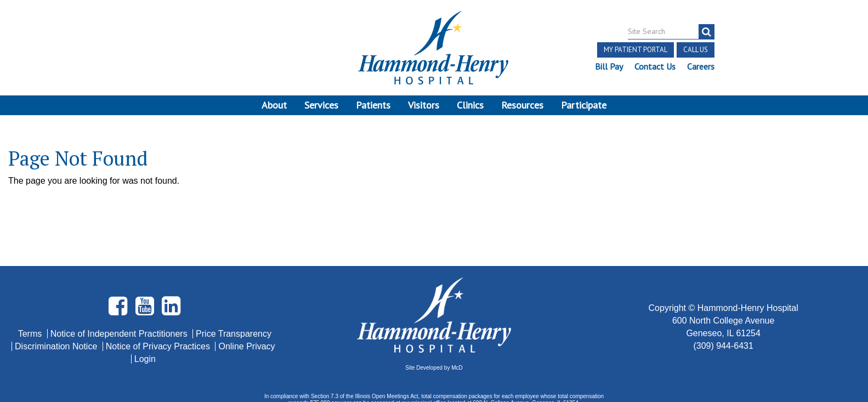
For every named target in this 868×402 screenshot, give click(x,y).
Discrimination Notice (57, 295)
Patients (373, 105)
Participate (584, 105)
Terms (31, 282)
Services (321, 105)
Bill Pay (609, 66)
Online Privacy (246, 295)
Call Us (696, 50)
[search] (707, 32)
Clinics (470, 105)
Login (145, 307)
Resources (522, 105)
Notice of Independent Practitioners (120, 282)
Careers (701, 66)
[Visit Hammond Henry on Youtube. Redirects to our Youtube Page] (146, 259)
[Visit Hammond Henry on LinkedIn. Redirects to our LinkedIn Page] (171, 259)
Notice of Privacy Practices (159, 295)
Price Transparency (234, 282)
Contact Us (655, 66)
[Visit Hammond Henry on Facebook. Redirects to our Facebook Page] (119, 259)
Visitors (424, 105)
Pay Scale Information (434, 369)
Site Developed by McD (434, 317)
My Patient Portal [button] (636, 50)
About (274, 105)
